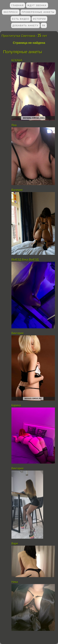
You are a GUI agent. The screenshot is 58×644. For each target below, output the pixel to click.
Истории (39, 19)
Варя (15, 543)
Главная (17, 5)
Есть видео (21, 19)
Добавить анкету (26, 25)
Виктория (17, 333)
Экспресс (11, 12)
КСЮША (17, 60)
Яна (14, 125)
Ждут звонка (37, 5)
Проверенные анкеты (38, 12)
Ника (15, 582)
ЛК (44, 25)
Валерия (17, 190)
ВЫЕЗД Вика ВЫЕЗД (25, 260)
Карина (16, 405)
